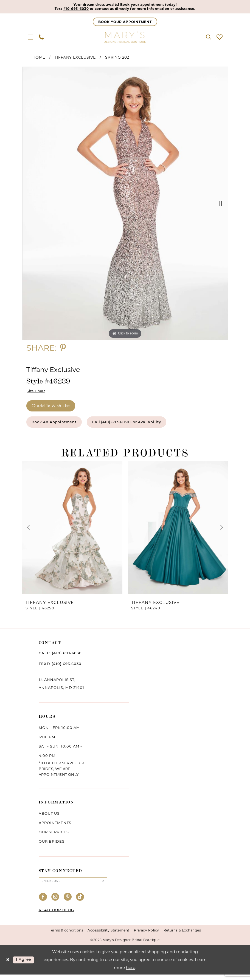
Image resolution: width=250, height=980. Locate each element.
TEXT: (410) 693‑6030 (60, 669)
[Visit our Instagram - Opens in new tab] (55, 903)
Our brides (52, 846)
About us (49, 818)
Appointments (55, 828)
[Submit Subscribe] (102, 886)
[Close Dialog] (8, 965)
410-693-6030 (69, 9)
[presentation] (72, 532)
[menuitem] (30, 38)
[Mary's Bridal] (125, 38)
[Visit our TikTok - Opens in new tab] (80, 903)
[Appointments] (125, 23)
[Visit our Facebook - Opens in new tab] (43, 903)
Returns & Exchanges (182, 936)
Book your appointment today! (152, 5)
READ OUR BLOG (56, 915)
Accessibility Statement (109, 936)
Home (39, 58)
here (131, 973)
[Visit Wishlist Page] (220, 38)
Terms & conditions (66, 936)
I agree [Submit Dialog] (26, 965)
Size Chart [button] (37, 392)
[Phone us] (41, 38)
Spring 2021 (118, 58)
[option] (125, 204)
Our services (54, 837)
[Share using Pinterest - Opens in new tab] (63, 349)
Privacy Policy (147, 936)
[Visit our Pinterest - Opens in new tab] (68, 903)
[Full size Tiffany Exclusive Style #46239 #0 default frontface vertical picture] (125, 204)
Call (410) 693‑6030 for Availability (138, 426)
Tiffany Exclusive (75, 58)
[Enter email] (73, 886)
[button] (30, 38)
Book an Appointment (58, 426)
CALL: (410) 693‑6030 (60, 658)
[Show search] (209, 38)
